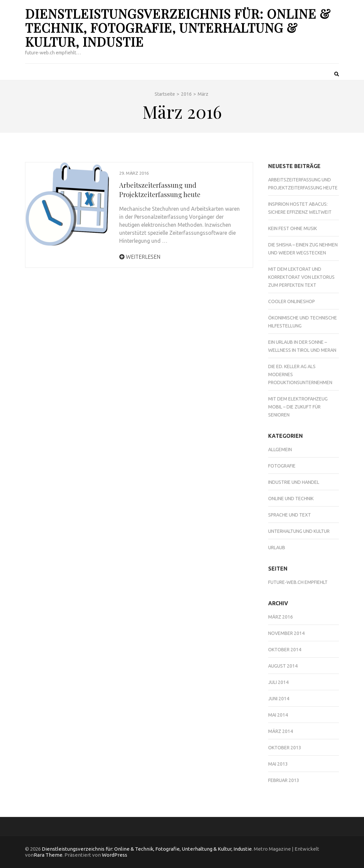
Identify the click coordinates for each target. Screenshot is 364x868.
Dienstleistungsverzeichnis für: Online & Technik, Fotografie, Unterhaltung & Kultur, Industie (178, 28)
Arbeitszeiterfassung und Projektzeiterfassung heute (160, 190)
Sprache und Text (290, 515)
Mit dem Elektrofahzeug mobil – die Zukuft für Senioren (298, 407)
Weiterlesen (140, 257)
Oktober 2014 (285, 650)
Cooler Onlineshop (292, 301)
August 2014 (283, 666)
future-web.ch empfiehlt (298, 582)
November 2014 (286, 633)
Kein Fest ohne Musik (293, 228)
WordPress (115, 855)
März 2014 (281, 731)
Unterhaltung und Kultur (299, 531)
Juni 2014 (279, 699)
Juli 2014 (278, 682)
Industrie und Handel (294, 482)
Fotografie (282, 466)
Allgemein (280, 450)
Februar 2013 (284, 780)
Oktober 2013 (285, 748)
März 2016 (281, 617)
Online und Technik (291, 499)
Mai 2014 (278, 715)
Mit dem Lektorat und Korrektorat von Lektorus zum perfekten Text (301, 277)
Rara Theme (48, 855)
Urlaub (277, 548)
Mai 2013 (278, 764)
